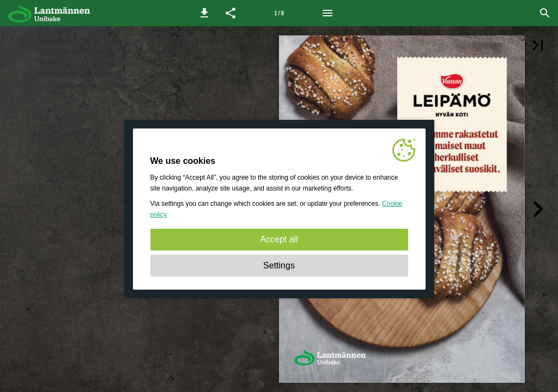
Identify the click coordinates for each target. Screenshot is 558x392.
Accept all (279, 239)
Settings (279, 265)
